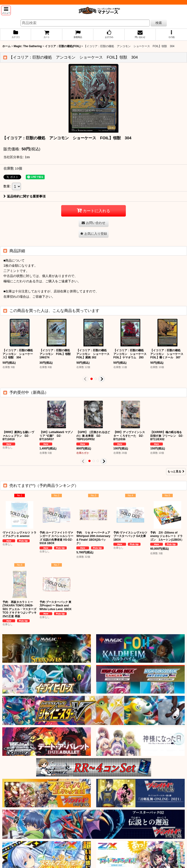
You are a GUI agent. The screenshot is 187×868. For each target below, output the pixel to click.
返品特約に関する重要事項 (24, 196)
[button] (6, 10)
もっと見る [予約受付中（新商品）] (176, 471)
